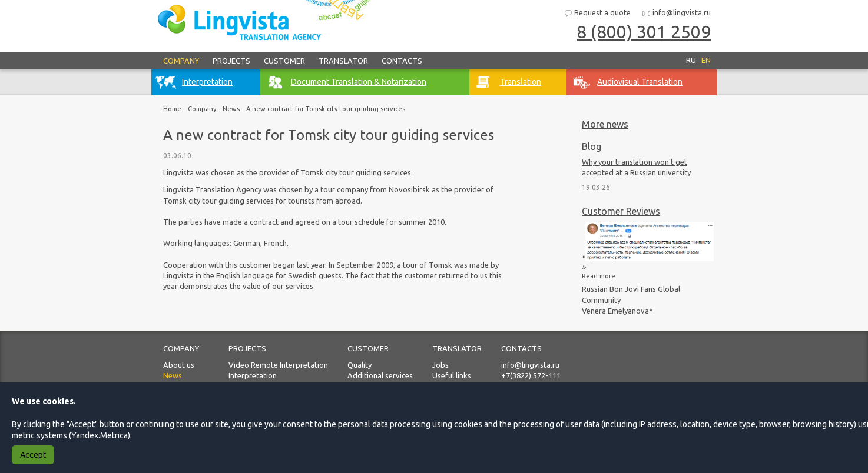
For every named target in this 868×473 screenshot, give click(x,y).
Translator (343, 61)
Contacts (402, 61)
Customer (284, 61)
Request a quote (597, 13)
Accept (33, 455)
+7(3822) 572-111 (531, 375)
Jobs (440, 365)
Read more (599, 276)
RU (691, 60)
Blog (592, 146)
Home (172, 109)
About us (179, 365)
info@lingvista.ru (676, 13)
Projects (231, 61)
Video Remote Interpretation (278, 365)
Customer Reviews (621, 211)
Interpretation (253, 375)
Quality (360, 365)
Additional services (380, 375)
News (231, 109)
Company (181, 61)
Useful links (452, 375)
